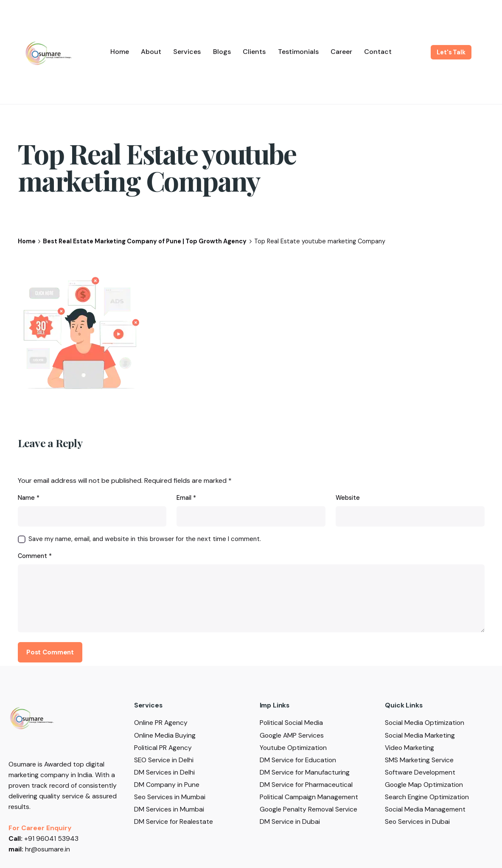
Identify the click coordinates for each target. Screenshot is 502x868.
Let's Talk (451, 52)
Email (186, 498)
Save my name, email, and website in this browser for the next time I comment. (145, 539)
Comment (35, 556)
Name (29, 498)
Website (348, 498)
